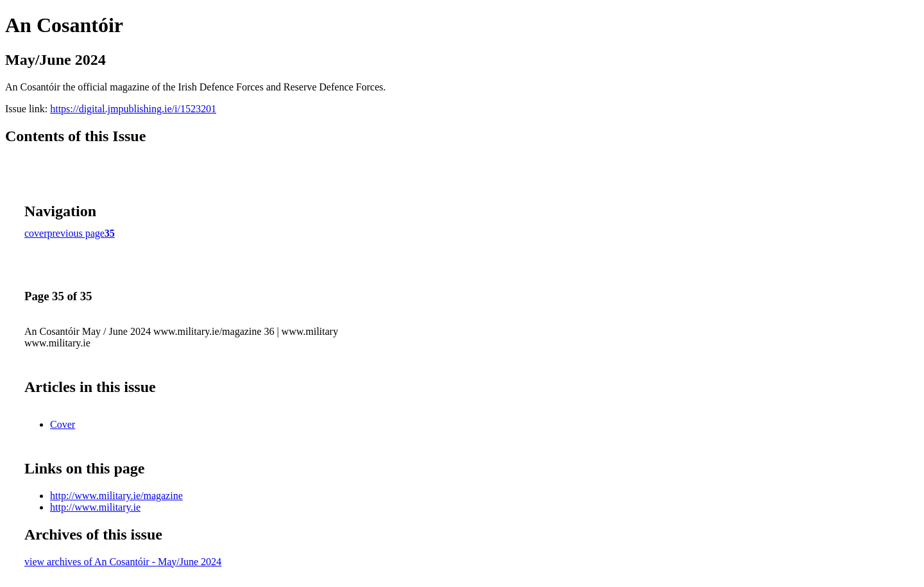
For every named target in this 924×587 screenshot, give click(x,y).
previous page (76, 233)
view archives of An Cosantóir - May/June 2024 (123, 562)
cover (36, 233)
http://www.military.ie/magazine (116, 496)
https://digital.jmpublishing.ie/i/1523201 (133, 109)
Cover (63, 424)
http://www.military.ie (95, 507)
